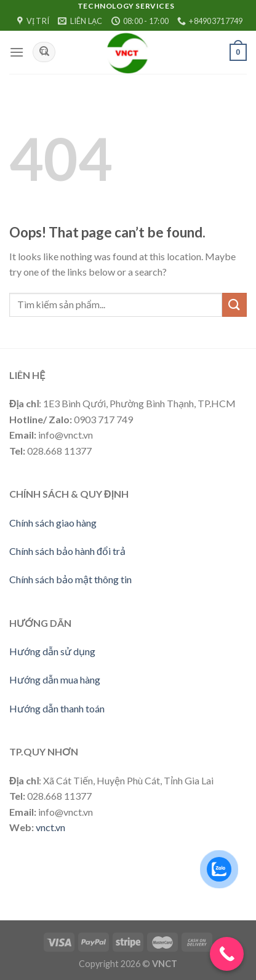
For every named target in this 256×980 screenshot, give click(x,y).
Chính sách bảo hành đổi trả (67, 551)
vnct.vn (50, 827)
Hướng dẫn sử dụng (52, 651)
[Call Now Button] (227, 954)
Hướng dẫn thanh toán (57, 708)
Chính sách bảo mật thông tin (70, 579)
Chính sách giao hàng (53, 523)
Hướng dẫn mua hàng (55, 679)
